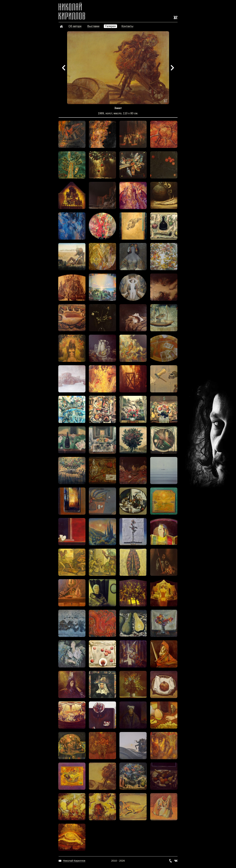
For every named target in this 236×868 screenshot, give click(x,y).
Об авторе (75, 26)
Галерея (110, 26)
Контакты (127, 26)
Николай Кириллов (74, 861)
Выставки (93, 26)
